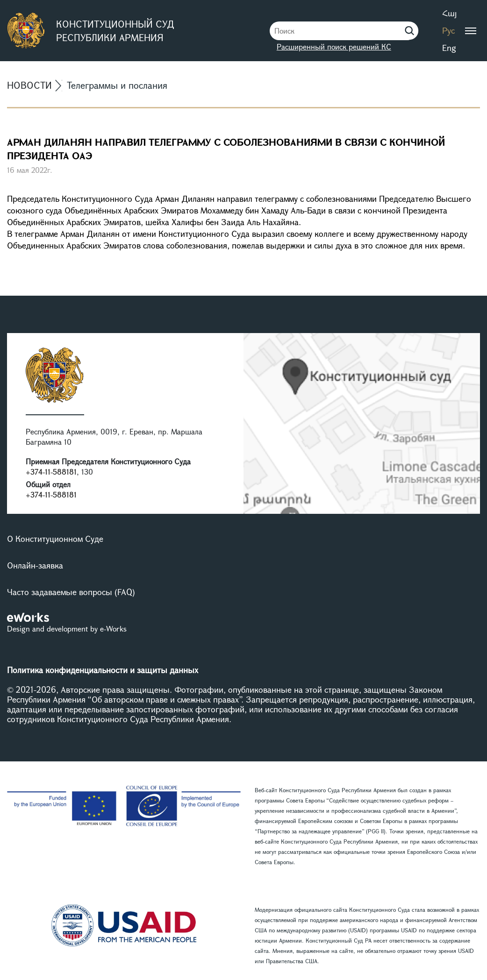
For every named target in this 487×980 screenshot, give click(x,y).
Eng (449, 48)
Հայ (449, 13)
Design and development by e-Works (67, 628)
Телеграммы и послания (117, 85)
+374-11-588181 (51, 472)
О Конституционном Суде (55, 539)
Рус (448, 30)
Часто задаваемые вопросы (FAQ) (71, 592)
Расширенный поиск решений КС (334, 46)
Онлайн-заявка (35, 565)
